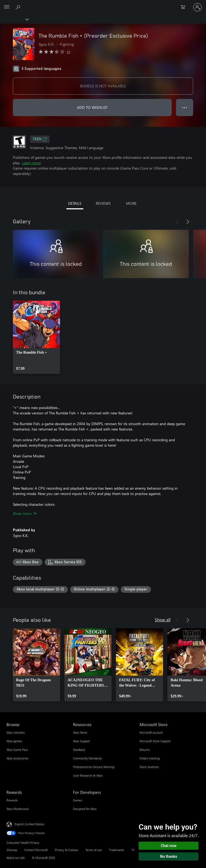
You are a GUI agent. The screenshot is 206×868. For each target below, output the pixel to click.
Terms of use (94, 850)
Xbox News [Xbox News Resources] (80, 732)
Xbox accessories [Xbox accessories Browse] (17, 758)
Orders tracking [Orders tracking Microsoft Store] (150, 758)
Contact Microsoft (36, 850)
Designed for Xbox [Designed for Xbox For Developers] (85, 809)
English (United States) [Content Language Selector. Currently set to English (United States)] (29, 824)
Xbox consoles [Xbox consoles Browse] (16, 732)
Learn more (31, 163)
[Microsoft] (103, 4)
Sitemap (12, 850)
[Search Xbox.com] (19, 7)
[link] (36, 337)
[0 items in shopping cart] (185, 7)
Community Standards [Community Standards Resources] (87, 758)
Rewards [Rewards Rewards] (12, 800)
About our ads (16, 858)
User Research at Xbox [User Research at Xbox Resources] (88, 775)
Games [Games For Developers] (78, 800)
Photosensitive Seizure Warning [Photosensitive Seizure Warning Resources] (94, 767)
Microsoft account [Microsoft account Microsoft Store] (151, 732)
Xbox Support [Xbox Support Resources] (82, 741)
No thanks (169, 856)
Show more (25, 513)
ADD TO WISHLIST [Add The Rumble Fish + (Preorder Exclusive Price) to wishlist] (92, 107)
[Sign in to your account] (197, 7)
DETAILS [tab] (75, 203)
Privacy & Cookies (67, 850)
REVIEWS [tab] (103, 203)
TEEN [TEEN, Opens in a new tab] (40, 139)
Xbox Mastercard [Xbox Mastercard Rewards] (17, 809)
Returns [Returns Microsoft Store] (145, 750)
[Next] (188, 222)
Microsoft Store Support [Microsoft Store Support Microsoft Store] (155, 741)
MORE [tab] (131, 203)
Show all (163, 620)
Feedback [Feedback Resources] (79, 750)
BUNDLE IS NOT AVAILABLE (103, 86)
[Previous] (177, 222)
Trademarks (117, 850)
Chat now (169, 846)
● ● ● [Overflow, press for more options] (185, 107)
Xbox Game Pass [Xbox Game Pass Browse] (17, 750)
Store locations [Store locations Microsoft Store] (149, 767)
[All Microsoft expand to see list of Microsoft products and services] (7, 7)
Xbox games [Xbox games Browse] (14, 741)
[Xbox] (14, 19)
